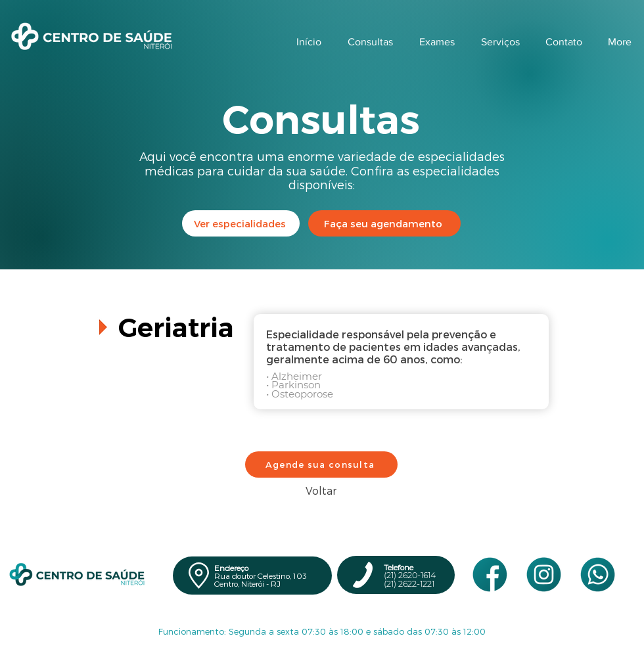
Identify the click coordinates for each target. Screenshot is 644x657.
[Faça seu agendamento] (384, 223)
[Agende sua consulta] (321, 464)
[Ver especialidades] (241, 223)
